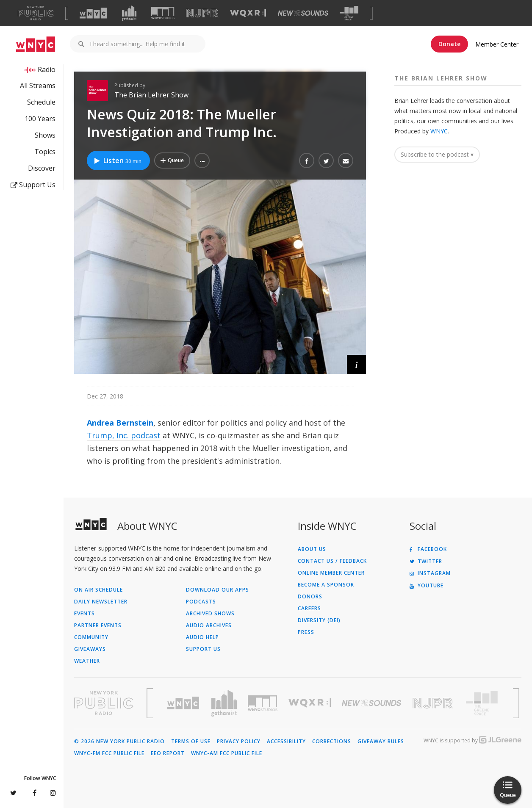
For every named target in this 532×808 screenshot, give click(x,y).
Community (91, 637)
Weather (87, 661)
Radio (47, 69)
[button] (202, 160)
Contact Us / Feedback (332, 561)
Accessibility (286, 742)
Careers (309, 609)
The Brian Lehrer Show (151, 95)
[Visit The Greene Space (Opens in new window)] (349, 13)
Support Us (33, 185)
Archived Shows (210, 614)
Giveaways (90, 649)
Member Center (497, 44)
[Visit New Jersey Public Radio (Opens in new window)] (434, 703)
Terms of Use (191, 742)
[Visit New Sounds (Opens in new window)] (303, 13)
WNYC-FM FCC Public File (109, 753)
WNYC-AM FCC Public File (227, 753)
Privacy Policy (239, 742)
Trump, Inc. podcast (124, 435)
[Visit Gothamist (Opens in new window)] (129, 13)
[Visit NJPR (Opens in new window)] (202, 13)
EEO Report (168, 753)
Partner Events (98, 625)
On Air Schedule (98, 590)
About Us (312, 549)
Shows (45, 135)
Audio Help (202, 637)
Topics (45, 152)
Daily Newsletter (101, 602)
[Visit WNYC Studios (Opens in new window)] (163, 13)
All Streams (38, 86)
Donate (449, 44)
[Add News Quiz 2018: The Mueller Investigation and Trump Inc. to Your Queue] (172, 160)
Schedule (41, 102)
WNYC (439, 131)
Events (85, 614)
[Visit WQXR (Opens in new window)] (248, 13)
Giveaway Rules (381, 742)
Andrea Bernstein (120, 423)
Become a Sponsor (326, 585)
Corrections (332, 742)
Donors (310, 597)
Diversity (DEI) (319, 620)
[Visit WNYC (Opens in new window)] (93, 13)
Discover (42, 168)
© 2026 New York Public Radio (119, 742)
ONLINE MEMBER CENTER (331, 573)
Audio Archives (209, 625)
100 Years (40, 119)
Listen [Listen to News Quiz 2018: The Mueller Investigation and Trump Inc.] (117, 160)
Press (306, 632)
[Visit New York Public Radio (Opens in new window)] (104, 703)
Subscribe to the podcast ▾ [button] (437, 154)
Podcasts (201, 602)
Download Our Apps (218, 590)
